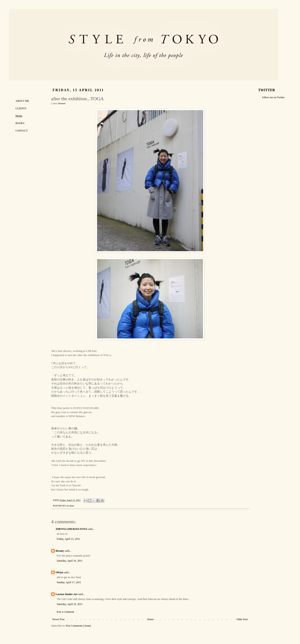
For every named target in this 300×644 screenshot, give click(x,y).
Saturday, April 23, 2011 (70, 604)
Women (62, 103)
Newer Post (58, 619)
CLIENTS (21, 108)
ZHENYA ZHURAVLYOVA (71, 529)
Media (19, 116)
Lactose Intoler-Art (67, 594)
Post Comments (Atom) (78, 626)
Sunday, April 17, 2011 (69, 582)
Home (151, 619)
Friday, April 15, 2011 (68, 539)
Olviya (59, 572)
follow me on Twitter (273, 97)
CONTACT (22, 131)
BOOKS (20, 123)
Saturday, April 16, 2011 (70, 561)
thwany (60, 551)
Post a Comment (65, 612)
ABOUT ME (22, 101)
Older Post (242, 619)
